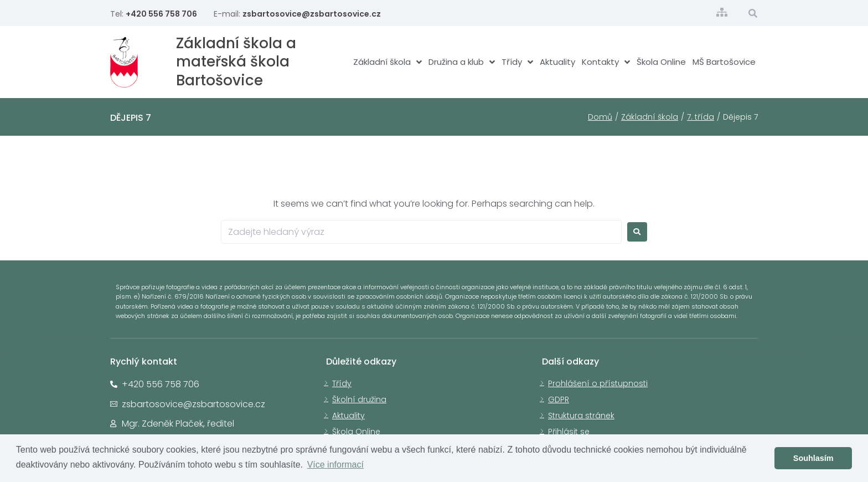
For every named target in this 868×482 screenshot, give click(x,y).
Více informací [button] (335, 465)
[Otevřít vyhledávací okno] (753, 14)
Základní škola (650, 117)
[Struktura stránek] (722, 12)
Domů (600, 117)
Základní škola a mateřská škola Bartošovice (236, 62)
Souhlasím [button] (813, 458)
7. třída (701, 117)
